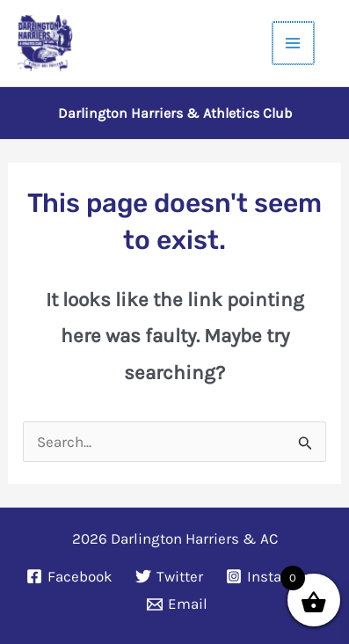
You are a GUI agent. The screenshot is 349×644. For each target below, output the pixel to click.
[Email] (177, 604)
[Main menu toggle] (294, 43)
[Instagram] (272, 576)
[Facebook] (70, 576)
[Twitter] (169, 576)
